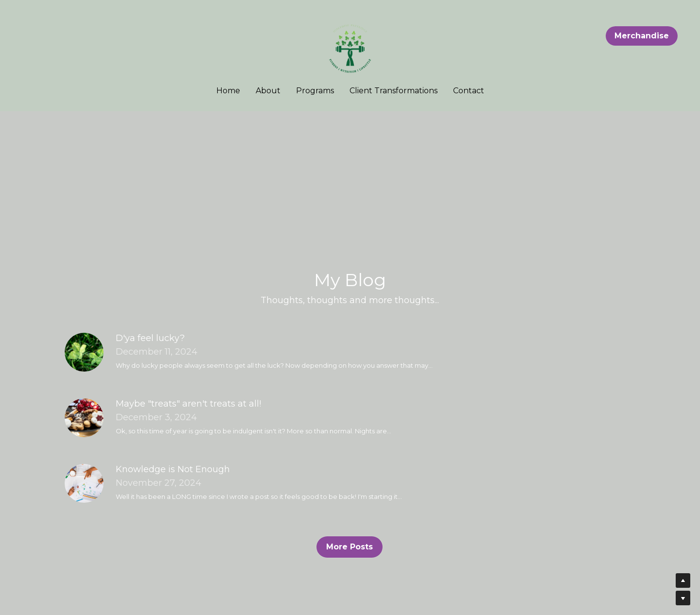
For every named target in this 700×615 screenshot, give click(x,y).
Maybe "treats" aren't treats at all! (188, 404)
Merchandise (642, 36)
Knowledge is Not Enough (173, 469)
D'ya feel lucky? (150, 338)
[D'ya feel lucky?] (84, 352)
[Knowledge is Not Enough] (84, 483)
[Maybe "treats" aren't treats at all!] (84, 418)
